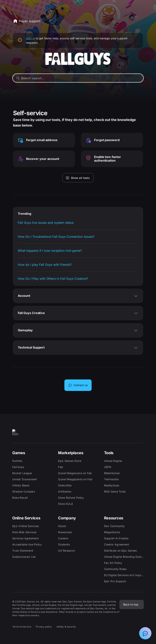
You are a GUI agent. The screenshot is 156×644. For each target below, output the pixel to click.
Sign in (30, 38)
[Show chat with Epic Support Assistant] (145, 633)
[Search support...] (78, 78)
